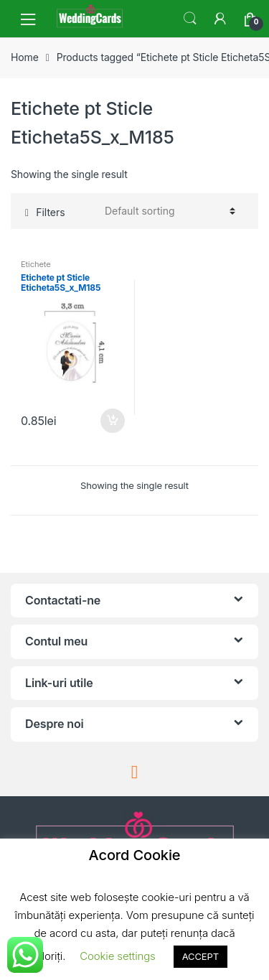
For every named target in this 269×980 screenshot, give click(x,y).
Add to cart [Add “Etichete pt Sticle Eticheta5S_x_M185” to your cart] (112, 421)
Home (25, 57)
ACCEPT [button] (200, 956)
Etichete (36, 264)
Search (190, 19)
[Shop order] (168, 211)
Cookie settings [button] (117, 956)
